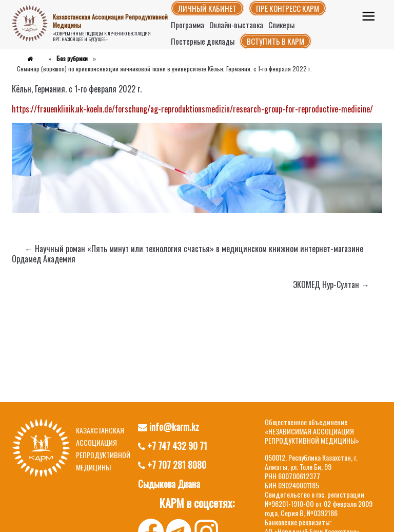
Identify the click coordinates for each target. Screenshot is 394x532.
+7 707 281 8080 (172, 465)
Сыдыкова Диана (169, 484)
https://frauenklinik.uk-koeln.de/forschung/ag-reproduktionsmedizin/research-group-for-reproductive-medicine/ (192, 109)
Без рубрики (72, 58)
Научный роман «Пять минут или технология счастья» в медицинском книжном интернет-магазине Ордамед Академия (188, 254)
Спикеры (281, 25)
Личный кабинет (207, 8)
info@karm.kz (169, 427)
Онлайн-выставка (236, 25)
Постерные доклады (203, 41)
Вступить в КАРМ (275, 41)
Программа (188, 25)
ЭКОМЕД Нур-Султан (331, 284)
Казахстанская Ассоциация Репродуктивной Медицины (110, 21)
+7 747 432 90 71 (173, 446)
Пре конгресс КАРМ (288, 8)
